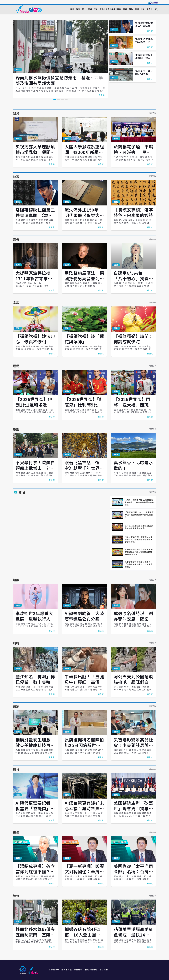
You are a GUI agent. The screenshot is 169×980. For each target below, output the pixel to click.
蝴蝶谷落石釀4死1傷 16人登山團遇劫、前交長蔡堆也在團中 (84, 937)
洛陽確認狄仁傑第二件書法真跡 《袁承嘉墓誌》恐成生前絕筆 (145, 27)
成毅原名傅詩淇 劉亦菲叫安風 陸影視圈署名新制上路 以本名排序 (133, 621)
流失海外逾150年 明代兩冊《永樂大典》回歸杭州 (84, 215)
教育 (78, 9)
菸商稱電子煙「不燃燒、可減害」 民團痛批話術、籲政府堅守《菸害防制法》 (133, 155)
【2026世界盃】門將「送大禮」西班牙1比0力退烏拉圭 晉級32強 (133, 407)
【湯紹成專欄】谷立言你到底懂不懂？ (35, 872)
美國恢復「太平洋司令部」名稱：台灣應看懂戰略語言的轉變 (133, 872)
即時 (72, 9)
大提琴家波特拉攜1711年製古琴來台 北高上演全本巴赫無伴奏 (36, 281)
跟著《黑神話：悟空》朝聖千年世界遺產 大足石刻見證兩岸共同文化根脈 (84, 471)
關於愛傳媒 (54, 970)
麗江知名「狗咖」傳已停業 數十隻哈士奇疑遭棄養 (35, 682)
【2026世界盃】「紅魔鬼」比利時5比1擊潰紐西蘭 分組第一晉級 (84, 407)
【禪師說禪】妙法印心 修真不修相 (35, 339)
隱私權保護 (67, 970)
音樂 (90, 9)
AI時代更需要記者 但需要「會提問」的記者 (35, 808)
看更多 (153, 113)
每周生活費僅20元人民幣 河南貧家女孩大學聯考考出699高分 (144, 43)
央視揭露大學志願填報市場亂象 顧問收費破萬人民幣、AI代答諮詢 (35, 155)
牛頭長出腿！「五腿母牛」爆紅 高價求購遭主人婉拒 (84, 682)
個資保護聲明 (91, 970)
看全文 (102, 95)
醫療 (125, 9)
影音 (149, 9)
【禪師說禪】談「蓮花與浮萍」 (84, 339)
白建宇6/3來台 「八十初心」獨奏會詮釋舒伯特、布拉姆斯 (133, 281)
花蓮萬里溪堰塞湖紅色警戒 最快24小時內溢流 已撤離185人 (133, 937)
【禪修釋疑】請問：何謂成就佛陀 (133, 339)
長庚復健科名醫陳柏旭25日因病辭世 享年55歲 (84, 745)
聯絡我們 (104, 970)
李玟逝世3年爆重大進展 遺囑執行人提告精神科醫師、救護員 (35, 621)
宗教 (96, 9)
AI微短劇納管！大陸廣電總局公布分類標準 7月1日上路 (84, 619)
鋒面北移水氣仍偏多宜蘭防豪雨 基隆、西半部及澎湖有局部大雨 (59, 80)
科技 (131, 9)
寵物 (119, 9)
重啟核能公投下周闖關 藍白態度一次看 (144, 58)
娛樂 (113, 9)
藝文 (84, 9)
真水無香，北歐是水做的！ (133, 465)
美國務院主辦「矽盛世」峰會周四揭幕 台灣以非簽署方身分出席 (133, 811)
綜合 (143, 9)
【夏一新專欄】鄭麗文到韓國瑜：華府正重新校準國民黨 (84, 872)
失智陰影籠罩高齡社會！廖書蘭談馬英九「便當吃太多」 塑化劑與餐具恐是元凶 (133, 748)
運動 (102, 9)
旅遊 (108, 9)
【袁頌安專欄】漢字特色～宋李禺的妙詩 (133, 212)
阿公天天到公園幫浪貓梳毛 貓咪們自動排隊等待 (133, 682)
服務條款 (78, 970)
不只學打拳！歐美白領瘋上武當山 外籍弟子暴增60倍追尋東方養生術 (35, 471)
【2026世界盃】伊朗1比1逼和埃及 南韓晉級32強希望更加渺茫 (34, 407)
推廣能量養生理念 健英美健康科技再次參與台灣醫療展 (35, 745)
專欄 (137, 9)
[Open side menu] (12, 9)
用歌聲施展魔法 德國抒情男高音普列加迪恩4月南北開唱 (84, 278)
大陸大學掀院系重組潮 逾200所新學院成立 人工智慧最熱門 (84, 155)
